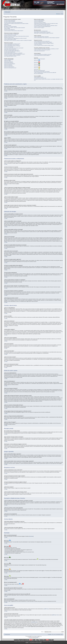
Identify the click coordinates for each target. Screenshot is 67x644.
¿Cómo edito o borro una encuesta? (10, 49)
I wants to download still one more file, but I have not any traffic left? (45, 73)
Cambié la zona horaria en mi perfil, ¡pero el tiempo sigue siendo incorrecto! (16, 36)
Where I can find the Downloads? (39, 59)
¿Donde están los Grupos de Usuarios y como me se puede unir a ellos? (46, 23)
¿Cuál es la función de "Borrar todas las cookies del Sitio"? (14, 31)
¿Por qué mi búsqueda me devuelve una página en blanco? (44, 43)
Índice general (8, 12)
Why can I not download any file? (39, 70)
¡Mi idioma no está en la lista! (9, 37)
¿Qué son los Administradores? (39, 20)
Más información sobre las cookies (36, 643)
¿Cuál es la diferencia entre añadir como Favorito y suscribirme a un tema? (46, 49)
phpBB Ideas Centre (55, 615)
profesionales (17, 9)
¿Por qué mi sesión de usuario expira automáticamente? (13, 22)
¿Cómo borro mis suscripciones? (39, 51)
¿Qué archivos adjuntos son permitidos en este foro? (43, 54)
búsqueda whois (34, 622)
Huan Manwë (37, 637)
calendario (28, 9)
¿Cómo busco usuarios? (38, 44)
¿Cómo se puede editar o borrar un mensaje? (12, 45)
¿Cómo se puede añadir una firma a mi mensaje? (12, 46)
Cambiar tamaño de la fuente (62, 12)
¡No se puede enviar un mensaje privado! (41, 31)
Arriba (6, 91)
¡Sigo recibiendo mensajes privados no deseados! (42, 32)
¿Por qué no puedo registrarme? (9, 30)
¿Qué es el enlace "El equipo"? (39, 28)
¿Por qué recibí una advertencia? (10, 52)
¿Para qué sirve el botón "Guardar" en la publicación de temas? (15, 54)
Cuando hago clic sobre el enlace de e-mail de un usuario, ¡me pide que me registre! (18, 40)
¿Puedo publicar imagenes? (9, 63)
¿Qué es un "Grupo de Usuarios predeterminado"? (42, 27)
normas (33, 9)
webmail (23, 9)
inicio (3, 9)
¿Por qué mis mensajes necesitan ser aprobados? (12, 55)
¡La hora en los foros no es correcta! (10, 35)
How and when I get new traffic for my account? (42, 71)
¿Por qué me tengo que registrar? (10, 21)
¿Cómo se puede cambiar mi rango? (10, 39)
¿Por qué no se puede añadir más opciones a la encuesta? (14, 48)
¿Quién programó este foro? (39, 77)
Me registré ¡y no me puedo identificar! (10, 27)
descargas (10, 9)
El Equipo (50, 634)
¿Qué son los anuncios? (8, 65)
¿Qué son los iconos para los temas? (10, 68)
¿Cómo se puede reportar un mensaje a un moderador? (13, 53)
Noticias (59, 14)
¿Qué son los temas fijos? (8, 66)
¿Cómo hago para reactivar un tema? (10, 56)
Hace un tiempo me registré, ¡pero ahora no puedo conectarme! (15, 28)
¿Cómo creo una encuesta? (9, 47)
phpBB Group (46, 609)
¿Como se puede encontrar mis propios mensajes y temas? (44, 45)
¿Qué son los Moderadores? (39, 21)
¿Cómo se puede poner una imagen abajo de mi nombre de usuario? (15, 38)
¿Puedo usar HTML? (8, 61)
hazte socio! (39, 9)
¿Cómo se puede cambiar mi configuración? (11, 34)
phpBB (30, 636)
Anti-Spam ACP (36, 638)
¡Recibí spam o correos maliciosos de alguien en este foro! (44, 33)
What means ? (37, 61)
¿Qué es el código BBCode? (9, 60)
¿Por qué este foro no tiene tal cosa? (40, 78)
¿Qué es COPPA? (7, 29)
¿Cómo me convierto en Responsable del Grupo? (42, 24)
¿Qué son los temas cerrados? (9, 67)
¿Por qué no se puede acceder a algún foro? (11, 50)
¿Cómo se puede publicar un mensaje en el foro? (12, 44)
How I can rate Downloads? (39, 74)
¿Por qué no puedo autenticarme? (10, 20)
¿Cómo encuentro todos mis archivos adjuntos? (42, 55)
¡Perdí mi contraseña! (8, 26)
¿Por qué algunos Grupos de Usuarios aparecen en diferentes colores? (46, 26)
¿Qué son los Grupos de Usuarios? (40, 22)
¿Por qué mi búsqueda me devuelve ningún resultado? (43, 42)
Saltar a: (43, 632)
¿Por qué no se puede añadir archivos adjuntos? (12, 51)
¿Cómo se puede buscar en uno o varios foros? (42, 41)
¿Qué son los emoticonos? (9, 62)
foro (6, 9)
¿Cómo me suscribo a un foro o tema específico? (42, 50)
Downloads (31, 536)
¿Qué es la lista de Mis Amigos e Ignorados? (41, 37)
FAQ (62, 14)
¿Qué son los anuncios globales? (10, 64)
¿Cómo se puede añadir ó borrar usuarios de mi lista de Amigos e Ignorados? (47, 38)
